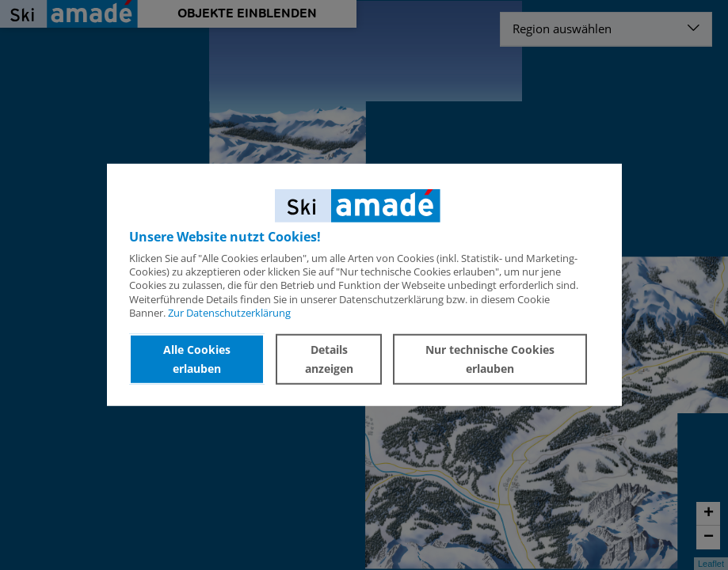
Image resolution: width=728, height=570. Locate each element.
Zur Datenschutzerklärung (229, 313)
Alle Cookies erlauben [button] (197, 359)
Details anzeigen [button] (329, 359)
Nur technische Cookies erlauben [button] (490, 359)
